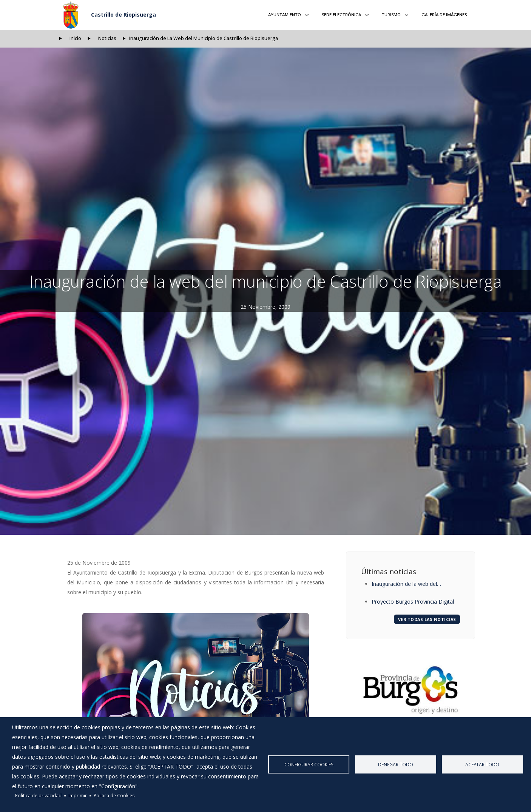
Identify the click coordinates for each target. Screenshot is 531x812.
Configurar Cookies (309, 764)
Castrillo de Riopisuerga (123, 15)
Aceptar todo (482, 764)
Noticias (107, 38)
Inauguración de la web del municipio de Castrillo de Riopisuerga (404, 585)
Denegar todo (396, 764)
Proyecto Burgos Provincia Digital (413, 602)
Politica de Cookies (114, 795)
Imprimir (78, 795)
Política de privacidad (38, 795)
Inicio (75, 38)
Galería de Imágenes (444, 15)
